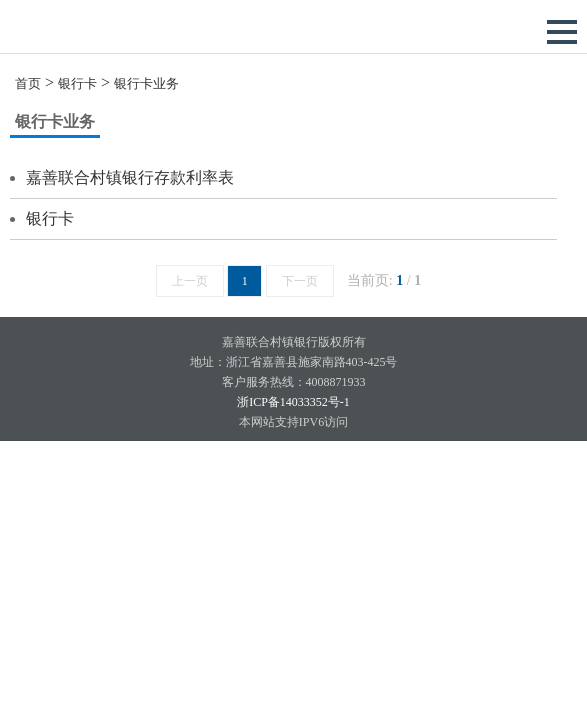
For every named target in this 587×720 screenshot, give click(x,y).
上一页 (190, 281)
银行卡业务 (146, 83)
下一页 (300, 281)
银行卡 (77, 83)
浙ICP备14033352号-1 (293, 402)
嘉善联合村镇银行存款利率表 (130, 177)
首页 (28, 83)
